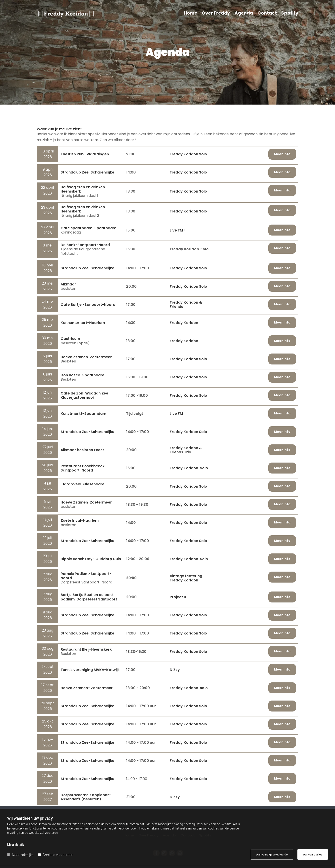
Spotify (290, 14)
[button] (282, 154)
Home (191, 14)
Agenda (244, 14)
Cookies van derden (56, 855)
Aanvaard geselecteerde (272, 854)
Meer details (16, 844)
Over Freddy (216, 14)
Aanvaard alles (313, 854)
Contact (267, 14)
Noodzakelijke (20, 855)
